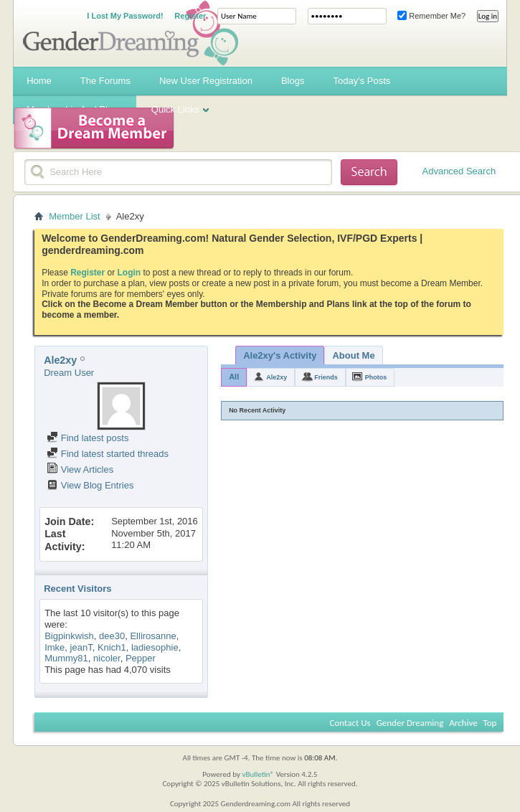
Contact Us (350, 723)
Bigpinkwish (69, 636)
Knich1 (112, 647)
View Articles (80, 469)
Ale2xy (276, 377)
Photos (376, 377)
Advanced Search (459, 171)
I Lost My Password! (125, 16)
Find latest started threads (108, 454)
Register (190, 16)
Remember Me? (431, 16)
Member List (75, 216)
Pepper (141, 658)
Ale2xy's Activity (280, 355)
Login (129, 273)
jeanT (81, 647)
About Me (353, 355)
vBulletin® (258, 774)
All (234, 377)
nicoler (107, 658)
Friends (326, 377)
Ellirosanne (153, 636)
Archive (463, 723)
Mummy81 (66, 658)
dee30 (112, 636)
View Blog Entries (90, 485)
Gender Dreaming (410, 723)
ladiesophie (155, 647)
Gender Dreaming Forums (131, 33)
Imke (55, 647)
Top (490, 723)
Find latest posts (88, 438)
